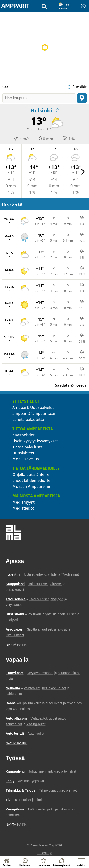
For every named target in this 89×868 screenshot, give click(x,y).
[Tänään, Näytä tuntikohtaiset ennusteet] (46, 221)
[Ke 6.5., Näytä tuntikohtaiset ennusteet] (46, 271)
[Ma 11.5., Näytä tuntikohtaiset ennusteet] (46, 355)
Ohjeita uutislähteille (31, 474)
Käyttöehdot (23, 435)
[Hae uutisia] (44, 6)
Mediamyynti (24, 502)
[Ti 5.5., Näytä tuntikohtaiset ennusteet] (46, 254)
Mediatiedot (23, 508)
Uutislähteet (23, 453)
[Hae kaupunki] (39, 98)
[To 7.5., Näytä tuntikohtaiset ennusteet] (46, 288)
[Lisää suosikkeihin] (58, 110)
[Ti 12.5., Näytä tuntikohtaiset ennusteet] (46, 372)
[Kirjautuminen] (83, 6)
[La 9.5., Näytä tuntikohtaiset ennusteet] (46, 322)
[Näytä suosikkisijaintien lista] (76, 87)
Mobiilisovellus (26, 459)
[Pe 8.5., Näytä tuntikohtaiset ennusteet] (46, 305)
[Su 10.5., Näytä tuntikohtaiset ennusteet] (46, 338)
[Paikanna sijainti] (82, 98)
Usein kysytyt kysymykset (35, 441)
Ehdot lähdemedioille (31, 480)
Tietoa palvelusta (28, 447)
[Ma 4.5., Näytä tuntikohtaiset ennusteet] (46, 237)
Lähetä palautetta (28, 419)
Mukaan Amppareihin (32, 486)
